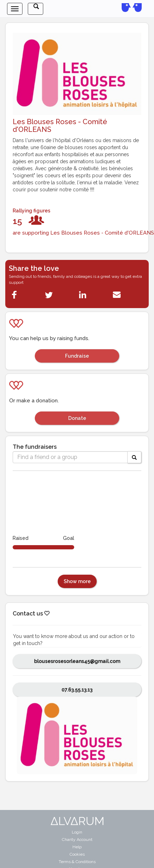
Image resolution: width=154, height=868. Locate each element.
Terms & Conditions (77, 862)
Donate (77, 418)
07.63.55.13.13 (77, 690)
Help (77, 847)
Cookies (77, 854)
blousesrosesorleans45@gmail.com (77, 661)
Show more (77, 581)
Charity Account (77, 840)
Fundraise (77, 356)
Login (77, 832)
